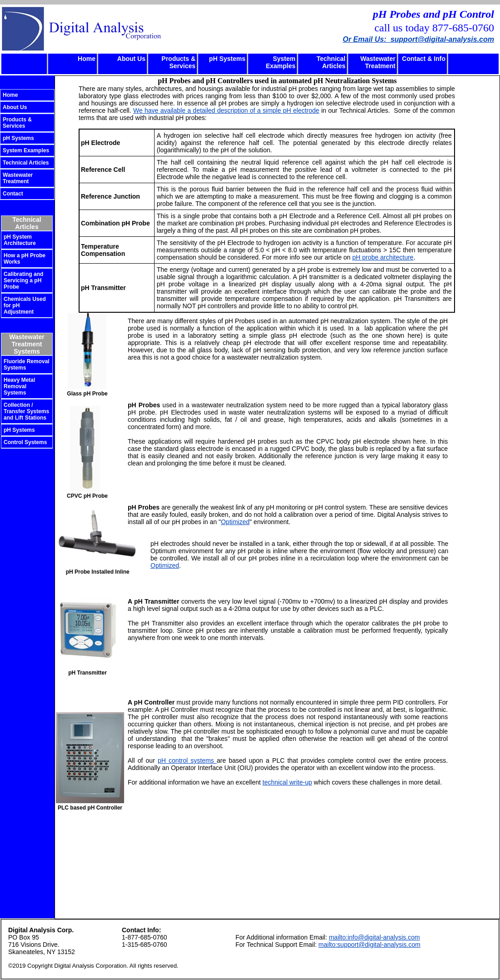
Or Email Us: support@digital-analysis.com (418, 39)
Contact (13, 194)
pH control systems (187, 760)
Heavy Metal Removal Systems (19, 386)
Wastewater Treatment (378, 62)
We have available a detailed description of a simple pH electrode (226, 110)
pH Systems (227, 59)
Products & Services (178, 62)
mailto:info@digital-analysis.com (374, 937)
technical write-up (287, 782)
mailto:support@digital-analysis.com (370, 945)
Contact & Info (424, 59)
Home (87, 59)
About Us (131, 59)
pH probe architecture (383, 257)
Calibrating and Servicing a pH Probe (23, 280)
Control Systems (25, 442)
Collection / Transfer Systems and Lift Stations (26, 411)
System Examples (281, 62)
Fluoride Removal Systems (27, 365)
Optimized (235, 522)
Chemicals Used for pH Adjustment (25, 305)
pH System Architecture (20, 240)
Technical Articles (331, 62)
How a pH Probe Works (25, 259)
